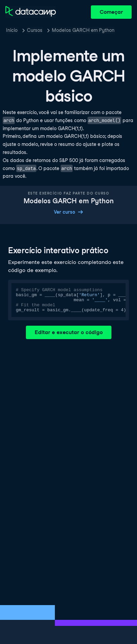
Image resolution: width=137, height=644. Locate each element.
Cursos (35, 30)
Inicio (12, 30)
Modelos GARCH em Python (83, 30)
